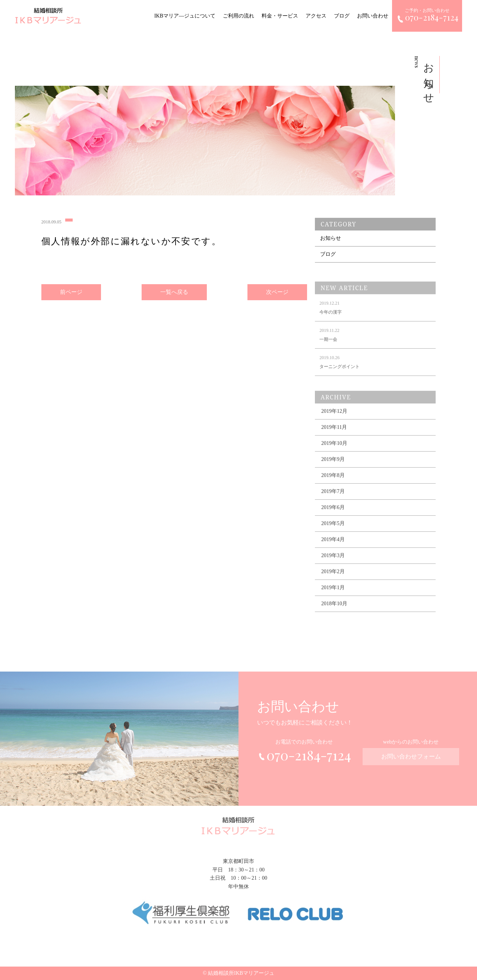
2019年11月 (334, 434)
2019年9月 (333, 466)
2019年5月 (333, 530)
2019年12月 (334, 417)
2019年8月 (333, 482)
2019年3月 (333, 562)
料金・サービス (280, 16)
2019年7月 (333, 498)
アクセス (316, 16)
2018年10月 (334, 610)
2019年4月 (333, 546)
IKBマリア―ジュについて (185, 16)
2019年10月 (334, 450)
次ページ (277, 293)
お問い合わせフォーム (411, 762)
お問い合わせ (373, 16)
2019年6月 (333, 514)
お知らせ (331, 241)
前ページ (71, 293)
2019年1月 (333, 594)
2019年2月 (333, 578)
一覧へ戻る (174, 293)
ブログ (342, 16)
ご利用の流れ (238, 16)
